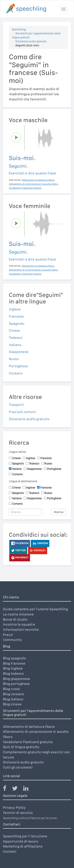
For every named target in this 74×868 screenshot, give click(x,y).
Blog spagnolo (14, 658)
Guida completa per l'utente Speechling (35, 609)
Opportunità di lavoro (21, 841)
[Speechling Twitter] (17, 789)
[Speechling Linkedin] (28, 789)
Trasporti (16, 405)
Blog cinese (12, 704)
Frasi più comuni (22, 412)
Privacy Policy (14, 807)
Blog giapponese (16, 679)
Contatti (10, 851)
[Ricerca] (25, 512)
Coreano (16, 373)
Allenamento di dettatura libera (29, 727)
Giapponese (19, 352)
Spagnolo (17, 323)
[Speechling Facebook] (7, 789)
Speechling (19, 29)
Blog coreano (14, 694)
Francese (16, 316)
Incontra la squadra (19, 624)
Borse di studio (15, 619)
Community (13, 640)
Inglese (15, 309)
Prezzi (8, 635)
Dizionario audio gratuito (31, 41)
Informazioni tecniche (21, 629)
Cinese (14, 330)
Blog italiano (13, 699)
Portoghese (18, 366)
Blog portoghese (16, 684)
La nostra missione (18, 614)
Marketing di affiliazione (23, 846)
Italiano (15, 345)
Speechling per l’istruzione (25, 836)
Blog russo (11, 689)
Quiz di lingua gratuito (21, 747)
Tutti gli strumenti (18, 767)
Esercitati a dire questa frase (32, 173)
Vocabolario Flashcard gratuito (28, 742)
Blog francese (14, 663)
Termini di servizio (18, 813)
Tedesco (16, 338)
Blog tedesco (13, 673)
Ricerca (59, 512)
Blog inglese (13, 668)
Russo (14, 359)
